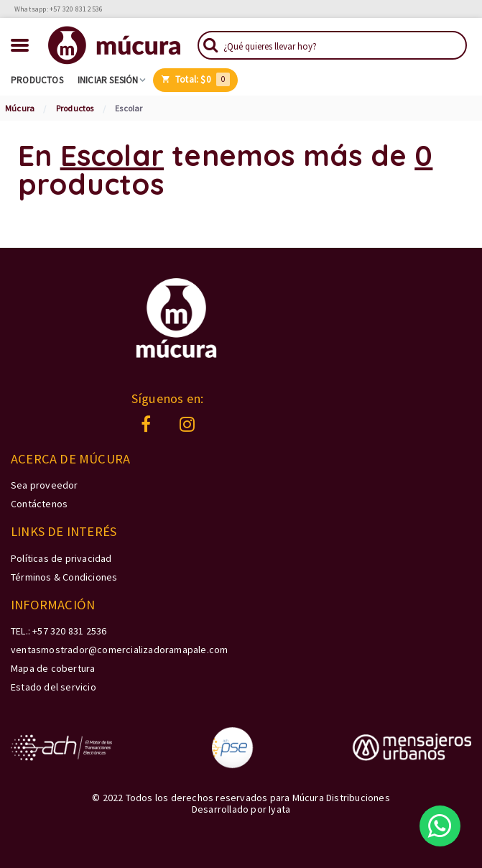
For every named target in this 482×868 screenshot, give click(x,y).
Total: (196, 79)
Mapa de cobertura (53, 668)
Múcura (20, 108)
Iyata (279, 809)
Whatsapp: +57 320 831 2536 (59, 9)
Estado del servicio (54, 687)
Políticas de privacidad (61, 558)
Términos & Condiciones (64, 577)
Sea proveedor (45, 485)
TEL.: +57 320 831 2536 (59, 631)
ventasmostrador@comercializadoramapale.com (119, 650)
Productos (37, 80)
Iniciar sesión (108, 80)
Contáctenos (39, 504)
